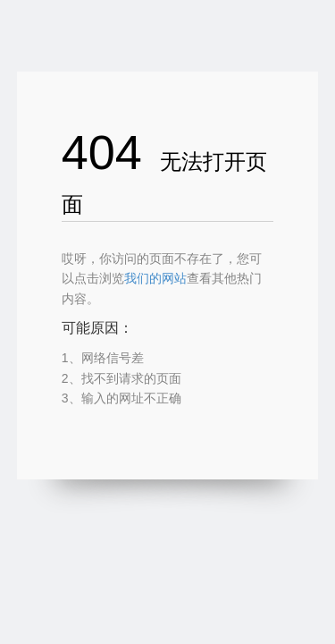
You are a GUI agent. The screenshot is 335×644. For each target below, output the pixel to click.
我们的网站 (155, 278)
